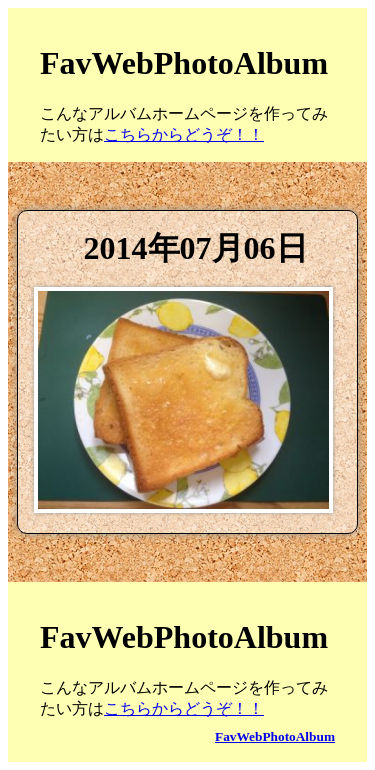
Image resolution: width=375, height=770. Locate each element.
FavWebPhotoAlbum (275, 736)
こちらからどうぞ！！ (184, 134)
